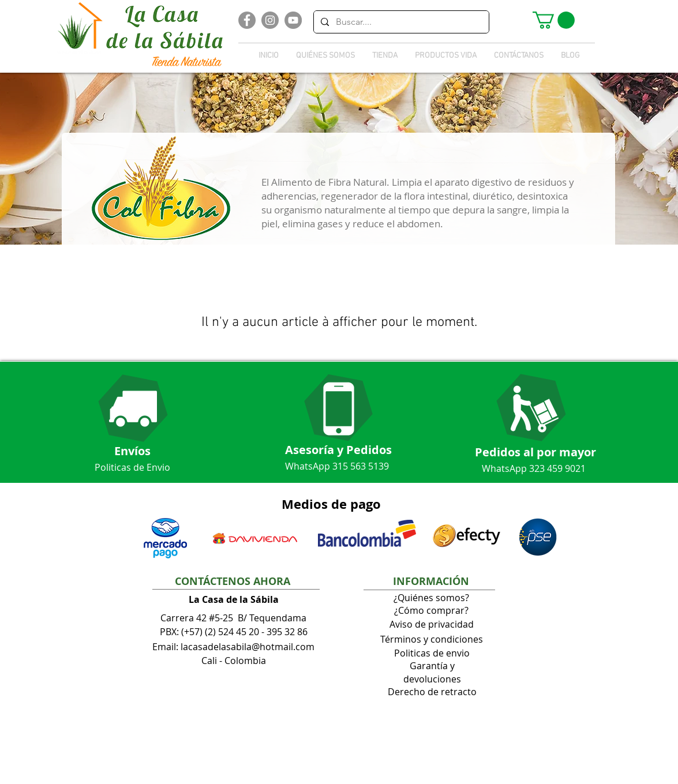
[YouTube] (293, 20)
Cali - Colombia (234, 661)
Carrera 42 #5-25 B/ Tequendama (233, 618)
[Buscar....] (400, 22)
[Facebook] (247, 20)
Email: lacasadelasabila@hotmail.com (233, 647)
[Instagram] (270, 20)
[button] (554, 20)
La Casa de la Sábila (234, 599)
